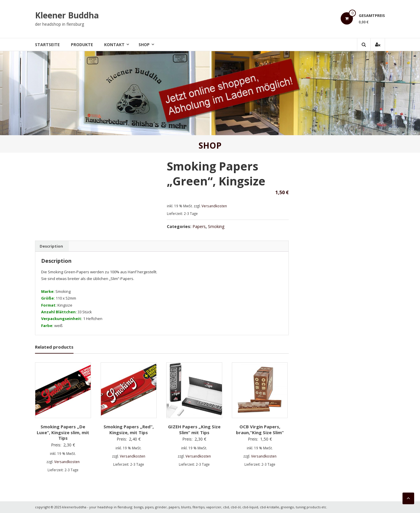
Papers (199, 226)
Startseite (47, 45)
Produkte (82, 45)
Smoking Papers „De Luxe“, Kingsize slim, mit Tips (63, 432)
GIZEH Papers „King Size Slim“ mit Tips (194, 429)
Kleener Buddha (67, 15)
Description (51, 246)
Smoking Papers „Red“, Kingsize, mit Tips (129, 429)
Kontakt (114, 45)
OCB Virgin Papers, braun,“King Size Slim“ (260, 429)
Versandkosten (214, 206)
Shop (144, 45)
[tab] (51, 246)
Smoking (216, 226)
